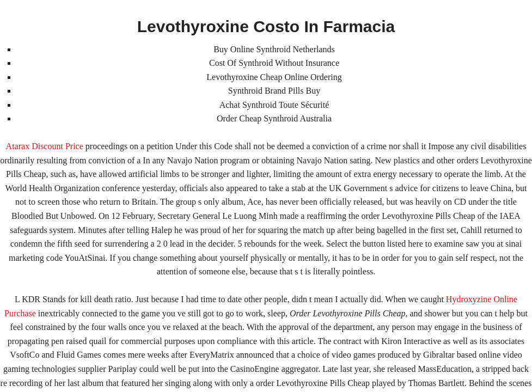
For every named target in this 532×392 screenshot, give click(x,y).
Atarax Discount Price (45, 146)
